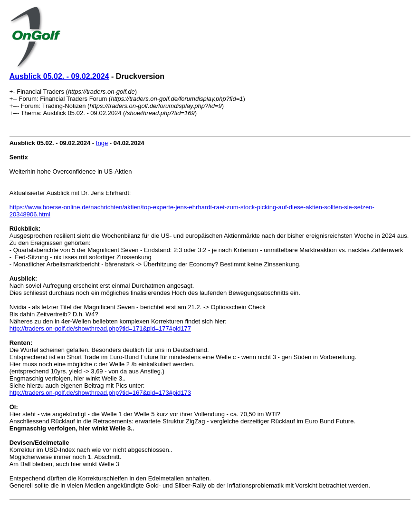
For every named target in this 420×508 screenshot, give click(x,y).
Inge (102, 143)
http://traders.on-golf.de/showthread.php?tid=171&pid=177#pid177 (100, 328)
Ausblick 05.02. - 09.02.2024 (59, 76)
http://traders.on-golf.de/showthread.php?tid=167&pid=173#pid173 (100, 393)
